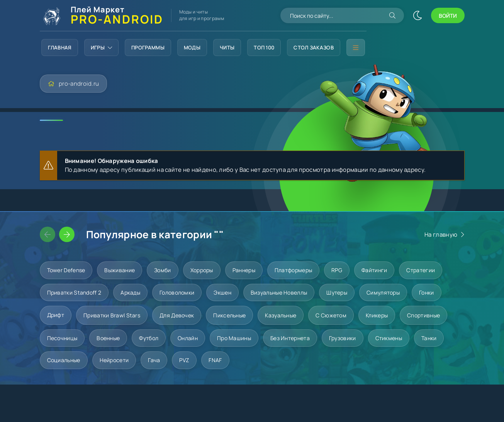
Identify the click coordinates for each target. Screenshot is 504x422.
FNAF (215, 360)
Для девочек (177, 315)
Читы (227, 47)
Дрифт (56, 315)
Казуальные (281, 315)
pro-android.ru (79, 84)
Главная (60, 47)
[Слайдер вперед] (67, 234)
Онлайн (188, 338)
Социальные (64, 360)
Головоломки (177, 292)
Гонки (427, 292)
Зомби (163, 270)
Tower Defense (66, 270)
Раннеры (244, 270)
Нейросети (114, 360)
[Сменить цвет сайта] (417, 15)
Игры (102, 47)
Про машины (234, 338)
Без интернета (290, 338)
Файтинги (374, 270)
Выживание (120, 270)
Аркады (130, 292)
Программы (148, 47)
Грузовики (343, 338)
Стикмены (389, 338)
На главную (441, 235)
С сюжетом (331, 315)
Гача (154, 360)
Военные (108, 338)
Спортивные (423, 315)
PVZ (184, 360)
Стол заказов (314, 47)
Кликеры (377, 315)
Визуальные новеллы (279, 292)
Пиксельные (229, 315)
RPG (337, 270)
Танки (429, 338)
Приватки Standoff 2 (74, 292)
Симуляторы (383, 292)
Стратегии (421, 270)
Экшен (222, 292)
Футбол (149, 338)
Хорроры (202, 270)
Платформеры (293, 270)
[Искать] (392, 15)
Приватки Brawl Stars (112, 315)
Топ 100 (264, 47)
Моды (192, 47)
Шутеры (337, 292)
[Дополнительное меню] (356, 47)
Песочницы (62, 338)
